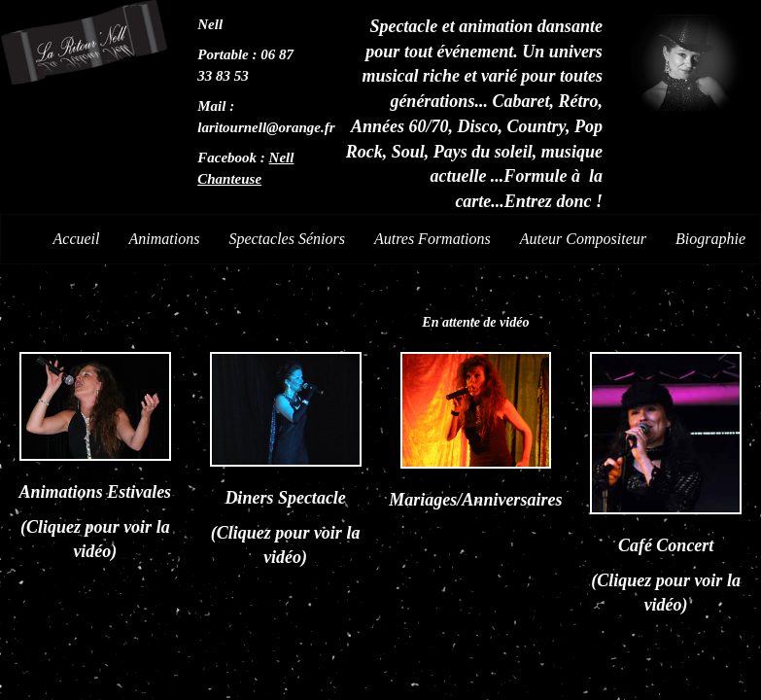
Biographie (710, 239)
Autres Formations (432, 239)
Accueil (77, 239)
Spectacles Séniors (287, 239)
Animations (165, 239)
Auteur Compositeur (583, 239)
